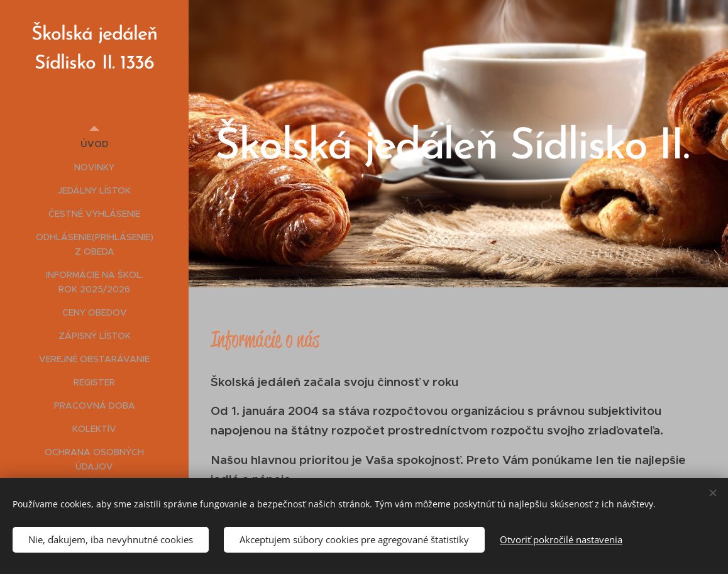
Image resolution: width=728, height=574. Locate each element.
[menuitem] (94, 144)
